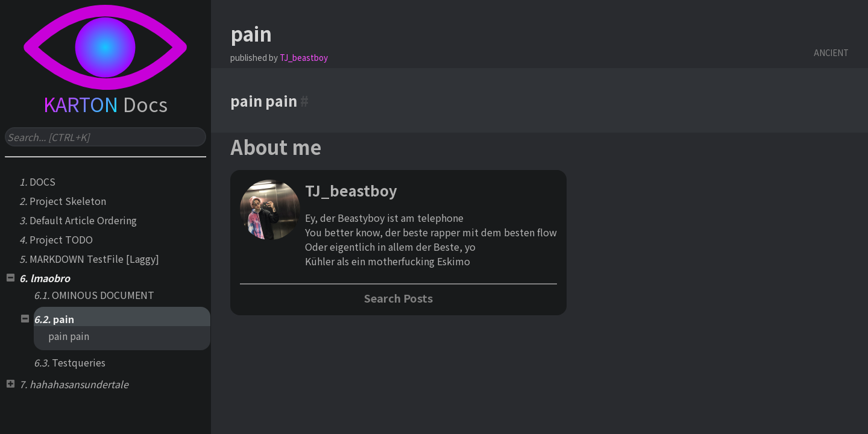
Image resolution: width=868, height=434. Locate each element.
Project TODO (61, 239)
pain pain (69, 336)
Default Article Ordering (83, 220)
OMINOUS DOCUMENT (103, 295)
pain (64, 319)
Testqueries (79, 362)
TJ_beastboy (304, 58)
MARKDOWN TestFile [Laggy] (94, 259)
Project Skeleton (68, 201)
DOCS (42, 181)
